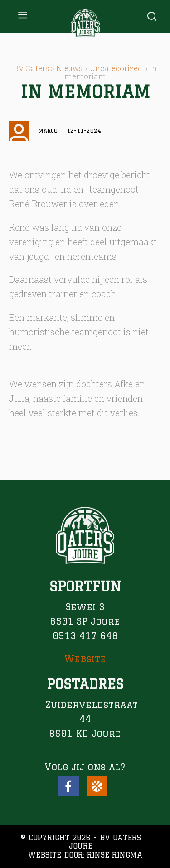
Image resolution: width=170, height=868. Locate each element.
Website (85, 659)
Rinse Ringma (115, 855)
